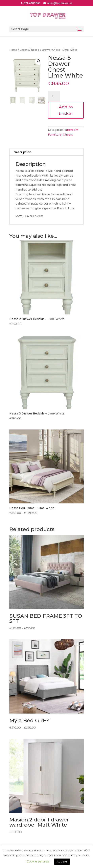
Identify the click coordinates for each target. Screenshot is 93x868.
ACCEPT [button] (62, 861)
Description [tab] (22, 152)
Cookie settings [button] (38, 861)
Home (13, 50)
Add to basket (66, 110)
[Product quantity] (54, 96)
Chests (24, 50)
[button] (39, 61)
